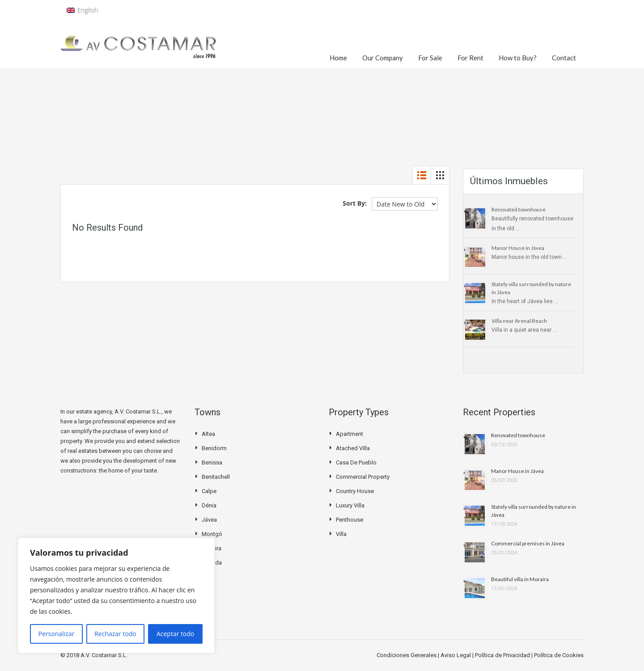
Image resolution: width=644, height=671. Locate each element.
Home (338, 58)
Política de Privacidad (503, 655)
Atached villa (353, 448)
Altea (208, 434)
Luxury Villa (350, 505)
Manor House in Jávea (518, 248)
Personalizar (57, 634)
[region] (116, 595)
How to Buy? (518, 58)
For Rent (470, 58)
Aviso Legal (456, 655)
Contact (564, 58)
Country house (355, 491)
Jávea (209, 520)
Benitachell (216, 477)
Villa (341, 534)
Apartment (350, 434)
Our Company (383, 58)
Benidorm (214, 448)
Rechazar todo (115, 634)
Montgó (212, 534)
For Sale (430, 58)
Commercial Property (363, 477)
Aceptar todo (176, 634)
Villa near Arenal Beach (519, 321)
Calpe (209, 491)
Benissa (212, 462)
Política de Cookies (559, 655)
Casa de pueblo (356, 462)
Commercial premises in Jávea (528, 543)
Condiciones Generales (407, 655)
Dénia (209, 505)
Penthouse (350, 520)
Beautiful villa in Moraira (520, 579)
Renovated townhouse (519, 209)
